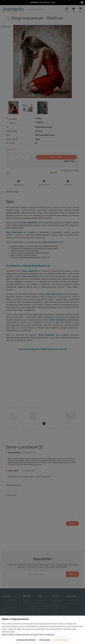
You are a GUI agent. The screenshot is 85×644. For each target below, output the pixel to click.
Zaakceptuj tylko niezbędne (26, 640)
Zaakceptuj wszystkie (61, 640)
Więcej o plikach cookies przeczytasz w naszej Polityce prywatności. (28, 634)
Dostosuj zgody (45, 640)
